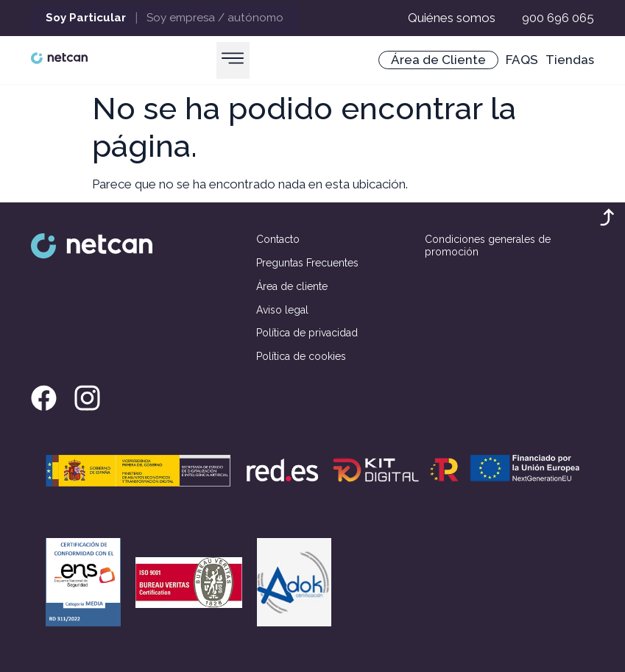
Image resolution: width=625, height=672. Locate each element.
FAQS (522, 60)
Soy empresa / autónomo (215, 18)
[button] (233, 60)
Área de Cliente (438, 60)
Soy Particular (86, 18)
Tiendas (570, 60)
